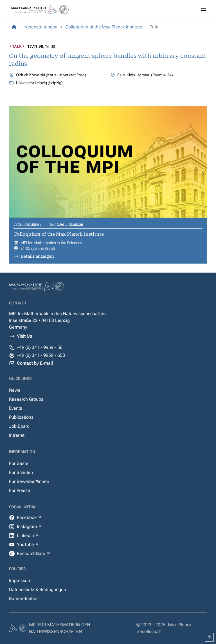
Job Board (19, 426)
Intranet (17, 435)
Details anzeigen (37, 256)
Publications (21, 417)
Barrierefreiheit (24, 599)
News (15, 390)
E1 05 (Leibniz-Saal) (38, 248)
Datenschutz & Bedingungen (38, 590)
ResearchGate (32, 553)
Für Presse (20, 490)
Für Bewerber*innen (29, 481)
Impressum (20, 581)
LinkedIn (26, 535)
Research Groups (26, 399)
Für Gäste (19, 463)
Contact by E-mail (35, 363)
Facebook (27, 517)
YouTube (26, 544)
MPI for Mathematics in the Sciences (51, 243)
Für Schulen (21, 472)
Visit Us (24, 336)
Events (16, 408)
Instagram (28, 526)
